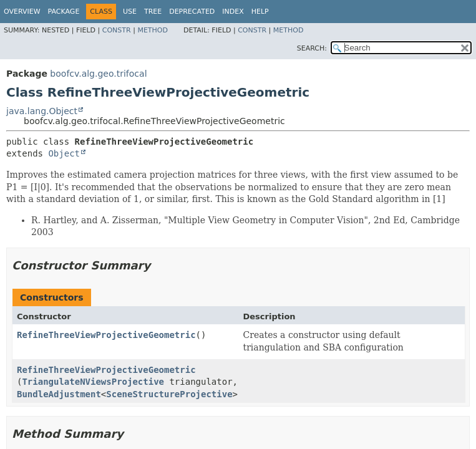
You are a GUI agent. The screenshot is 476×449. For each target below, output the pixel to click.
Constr (117, 30)
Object (64, 153)
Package (64, 12)
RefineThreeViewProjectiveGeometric (106, 335)
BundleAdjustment (59, 394)
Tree (153, 12)
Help (260, 12)
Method (153, 30)
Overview (22, 12)
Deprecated (192, 12)
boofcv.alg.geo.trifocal (98, 74)
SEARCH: (312, 48)
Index (233, 12)
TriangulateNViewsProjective (93, 382)
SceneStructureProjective (169, 394)
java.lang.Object (42, 111)
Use (130, 12)
